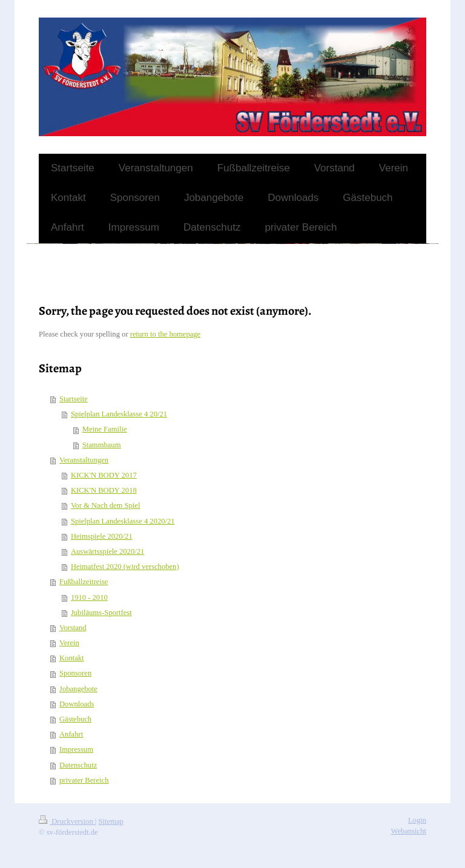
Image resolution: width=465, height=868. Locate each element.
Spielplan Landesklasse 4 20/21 (119, 414)
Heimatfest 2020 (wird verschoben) (125, 567)
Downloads (77, 704)
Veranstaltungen (84, 460)
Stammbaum (102, 445)
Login (417, 820)
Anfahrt (71, 734)
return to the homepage (165, 334)
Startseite (74, 399)
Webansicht (409, 831)
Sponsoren (75, 673)
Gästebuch (75, 719)
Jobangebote (78, 689)
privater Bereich (84, 780)
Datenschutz (78, 765)
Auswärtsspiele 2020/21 (107, 551)
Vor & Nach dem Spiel (106, 505)
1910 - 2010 (89, 597)
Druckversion (67, 821)
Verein (69, 643)
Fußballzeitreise (84, 582)
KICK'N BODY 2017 (104, 475)
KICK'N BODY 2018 (104, 490)
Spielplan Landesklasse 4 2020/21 (123, 521)
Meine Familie (105, 429)
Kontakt (72, 658)
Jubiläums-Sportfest (101, 613)
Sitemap (111, 821)
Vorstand (73, 628)
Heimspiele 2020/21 (102, 536)
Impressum (76, 749)
